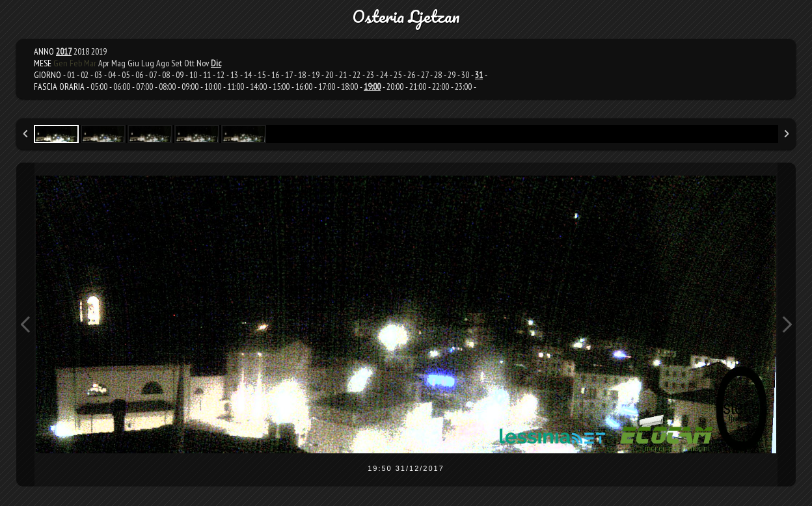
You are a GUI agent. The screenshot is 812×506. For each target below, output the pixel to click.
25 (398, 75)
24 (384, 75)
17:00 (327, 87)
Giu (133, 63)
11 (207, 75)
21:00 (418, 87)
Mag (118, 63)
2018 (81, 51)
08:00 (167, 87)
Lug (148, 63)
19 (316, 75)
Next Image (787, 325)
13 (234, 75)
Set (177, 63)
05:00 (99, 87)
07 (153, 75)
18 (302, 75)
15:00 (281, 87)
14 (248, 75)
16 (275, 75)
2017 (64, 51)
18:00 (349, 87)
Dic (216, 63)
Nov (203, 63)
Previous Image (25, 325)
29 (452, 75)
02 (85, 75)
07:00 (144, 87)
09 (180, 75)
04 (112, 75)
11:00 (236, 87)
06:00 (122, 87)
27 (425, 75)
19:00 (372, 87)
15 (262, 75)
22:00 (440, 87)
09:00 (190, 87)
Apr (104, 63)
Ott (189, 63)
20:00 (395, 87)
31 (479, 75)
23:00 (463, 87)
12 (221, 75)
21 (343, 75)
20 (329, 75)
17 (289, 75)
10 (193, 75)
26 (411, 75)
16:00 (304, 87)
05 (126, 75)
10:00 (213, 87)
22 (357, 75)
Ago (163, 63)
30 (465, 75)
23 (370, 75)
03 (98, 75)
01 (71, 75)
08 (166, 75)
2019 (99, 51)
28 (438, 75)
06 (139, 75)
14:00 (258, 87)
